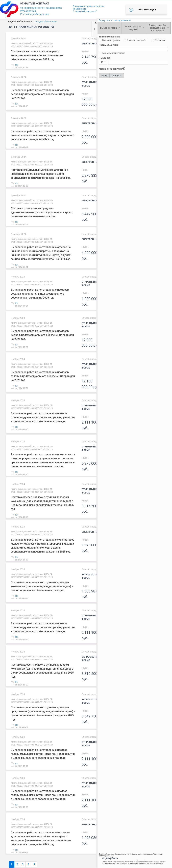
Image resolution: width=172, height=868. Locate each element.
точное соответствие (113, 53)
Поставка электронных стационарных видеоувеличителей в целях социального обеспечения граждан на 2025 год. (37, 55)
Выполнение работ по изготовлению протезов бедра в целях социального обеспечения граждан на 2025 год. (42, 94)
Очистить (117, 76)
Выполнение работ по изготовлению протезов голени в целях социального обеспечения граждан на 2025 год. (43, 376)
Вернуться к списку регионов (115, 20)
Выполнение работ (137, 40)
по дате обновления (46, 22)
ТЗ (16, 65)
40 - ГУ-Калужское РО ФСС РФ (31, 27)
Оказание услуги (111, 40)
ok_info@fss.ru (110, 858)
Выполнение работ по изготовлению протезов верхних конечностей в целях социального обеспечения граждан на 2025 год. (40, 294)
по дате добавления (19, 22)
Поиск (104, 76)
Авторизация (147, 9)
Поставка (160, 40)
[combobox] (110, 28)
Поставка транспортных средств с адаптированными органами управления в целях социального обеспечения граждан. (42, 212)
